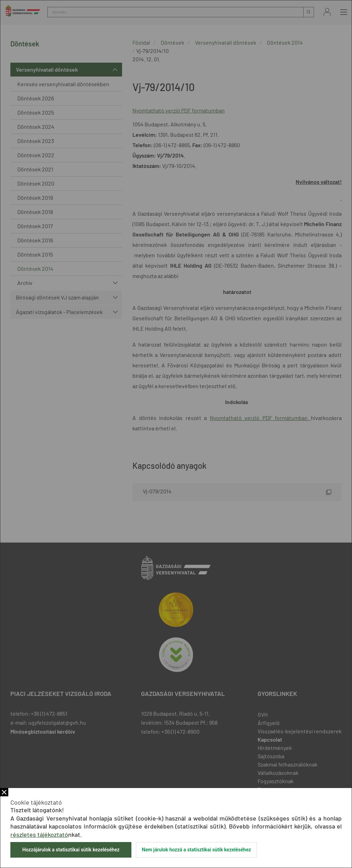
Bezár (4, 792)
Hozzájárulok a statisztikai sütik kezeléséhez (71, 850)
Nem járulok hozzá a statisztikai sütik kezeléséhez (196, 850)
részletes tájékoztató (39, 834)
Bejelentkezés (327, 12)
